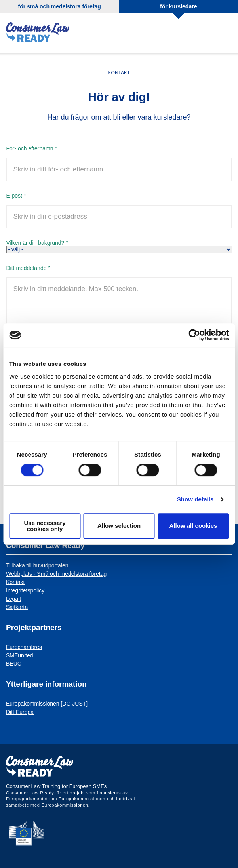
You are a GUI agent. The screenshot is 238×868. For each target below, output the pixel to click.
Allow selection (119, 526)
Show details (195, 499)
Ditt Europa (20, 712)
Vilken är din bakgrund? (35, 243)
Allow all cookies (193, 526)
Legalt (13, 599)
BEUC (14, 664)
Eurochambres (24, 647)
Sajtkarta (17, 607)
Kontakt (15, 582)
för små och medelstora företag (60, 6)
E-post (14, 195)
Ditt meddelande (27, 268)
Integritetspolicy (25, 590)
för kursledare (178, 6)
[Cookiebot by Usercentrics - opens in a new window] (194, 335)
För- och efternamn (30, 148)
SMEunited (19, 655)
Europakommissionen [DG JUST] (47, 704)
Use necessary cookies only (45, 526)
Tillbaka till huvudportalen (37, 565)
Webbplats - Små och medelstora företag (56, 574)
